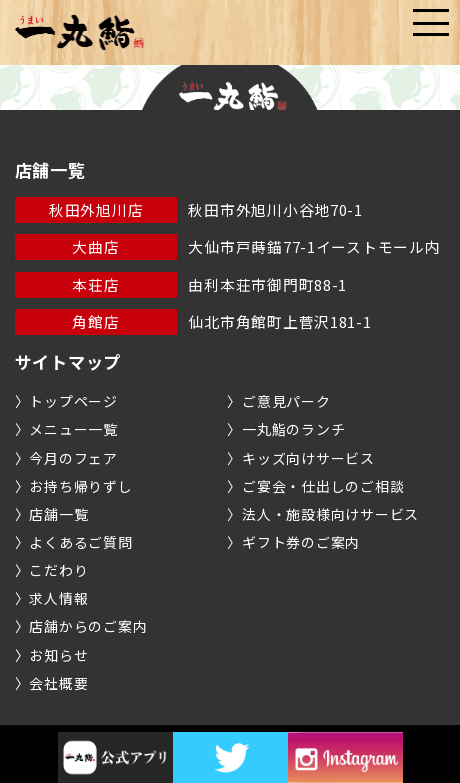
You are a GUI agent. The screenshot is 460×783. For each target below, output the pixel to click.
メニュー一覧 (73, 429)
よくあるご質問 (80, 542)
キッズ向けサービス (308, 458)
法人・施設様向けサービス (330, 514)
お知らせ (58, 655)
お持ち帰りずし (80, 486)
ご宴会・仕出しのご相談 (323, 486)
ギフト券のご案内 (301, 542)
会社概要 (58, 683)
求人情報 (58, 598)
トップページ (73, 401)
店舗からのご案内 (88, 626)
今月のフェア (73, 458)
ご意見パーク (286, 401)
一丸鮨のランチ (293, 429)
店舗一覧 (58, 514)
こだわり (58, 570)
